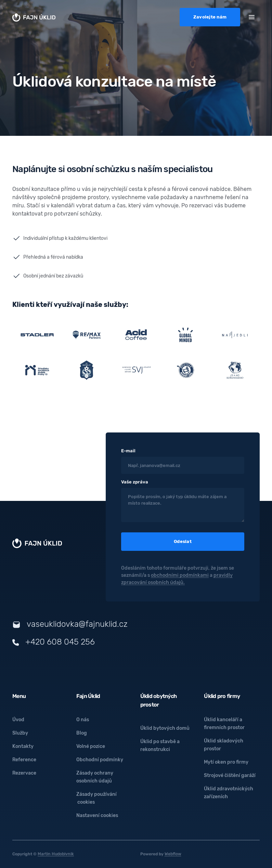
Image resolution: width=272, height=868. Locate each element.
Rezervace (24, 773)
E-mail (128, 451)
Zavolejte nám (210, 17)
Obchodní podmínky (100, 760)
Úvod (18, 720)
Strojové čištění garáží (230, 775)
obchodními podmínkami (180, 575)
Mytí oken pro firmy (226, 762)
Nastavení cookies (97, 815)
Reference (24, 760)
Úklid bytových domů (165, 728)
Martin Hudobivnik (56, 854)
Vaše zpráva (135, 482)
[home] (34, 17)
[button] (252, 16)
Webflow (173, 854)
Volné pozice (91, 746)
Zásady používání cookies (96, 798)
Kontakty (23, 746)
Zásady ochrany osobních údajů (95, 777)
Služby (20, 733)
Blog (82, 733)
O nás (83, 720)
